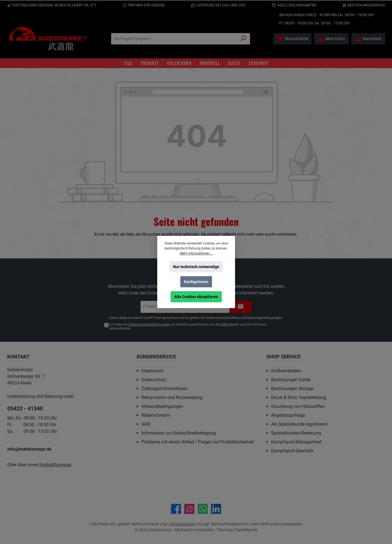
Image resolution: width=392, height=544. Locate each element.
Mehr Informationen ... (196, 253)
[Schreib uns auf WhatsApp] (203, 509)
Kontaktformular (55, 465)
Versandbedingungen (162, 406)
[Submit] (241, 307)
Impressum (152, 371)
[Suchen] (244, 39)
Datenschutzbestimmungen (149, 325)
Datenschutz (154, 380)
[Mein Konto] (331, 39)
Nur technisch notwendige (196, 267)
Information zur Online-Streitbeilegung (179, 433)
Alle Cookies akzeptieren (196, 297)
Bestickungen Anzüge (292, 389)
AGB (224, 325)
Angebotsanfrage (288, 415)
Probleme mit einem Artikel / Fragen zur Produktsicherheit (198, 442)
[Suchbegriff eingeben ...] (174, 39)
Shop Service (284, 357)
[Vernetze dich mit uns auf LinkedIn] (216, 509)
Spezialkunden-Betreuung (296, 433)
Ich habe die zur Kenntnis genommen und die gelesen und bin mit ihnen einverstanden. (188, 327)
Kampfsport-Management (296, 442)
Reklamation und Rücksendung (172, 397)
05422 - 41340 (318, 15)
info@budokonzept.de (29, 449)
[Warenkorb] (368, 39)
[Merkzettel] (292, 39)
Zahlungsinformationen (165, 389)
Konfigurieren (196, 282)
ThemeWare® (246, 530)
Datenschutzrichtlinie (223, 318)
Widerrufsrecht (156, 415)
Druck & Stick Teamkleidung (299, 397)
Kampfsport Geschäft (292, 451)
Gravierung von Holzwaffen (298, 406)
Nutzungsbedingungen (265, 318)
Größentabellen (286, 371)
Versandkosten (182, 524)
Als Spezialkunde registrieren (299, 424)
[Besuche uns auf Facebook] (176, 509)
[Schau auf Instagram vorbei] (189, 509)
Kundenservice (156, 357)
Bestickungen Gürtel (291, 380)
